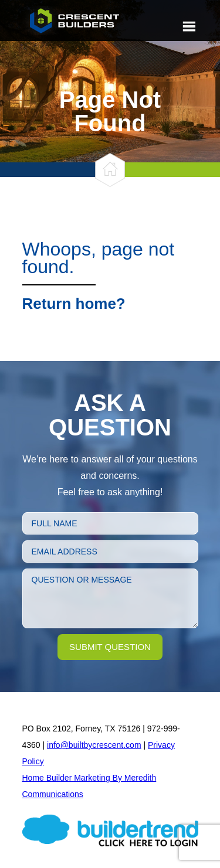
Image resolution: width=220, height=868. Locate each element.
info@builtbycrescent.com (94, 745)
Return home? (74, 304)
